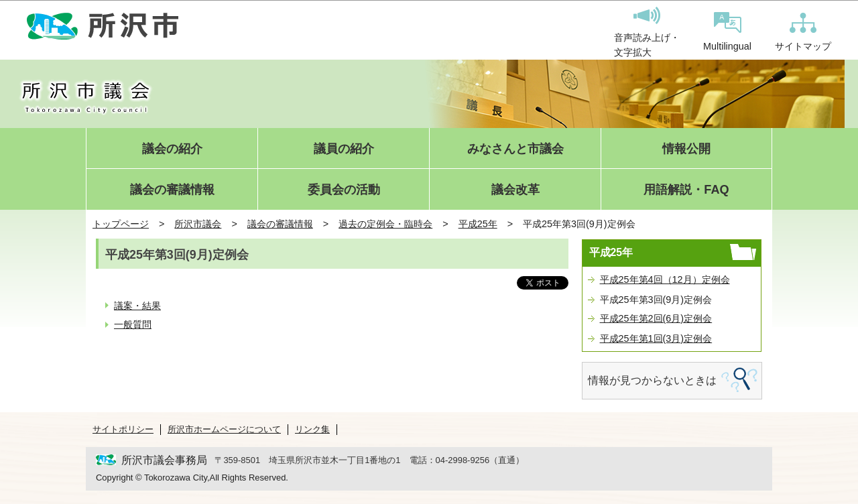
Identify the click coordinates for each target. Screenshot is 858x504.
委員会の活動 (344, 190)
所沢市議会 (198, 224)
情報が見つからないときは (652, 380)
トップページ (121, 224)
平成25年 (478, 224)
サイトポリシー (123, 429)
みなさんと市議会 (515, 149)
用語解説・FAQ (686, 190)
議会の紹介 (172, 149)
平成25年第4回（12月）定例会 (665, 279)
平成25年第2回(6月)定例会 (656, 318)
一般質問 (133, 324)
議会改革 (515, 190)
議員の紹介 (344, 149)
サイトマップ (803, 32)
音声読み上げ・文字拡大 (647, 32)
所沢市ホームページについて (224, 429)
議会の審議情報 (172, 190)
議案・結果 (137, 306)
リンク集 (312, 429)
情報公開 (686, 149)
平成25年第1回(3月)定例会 (656, 338)
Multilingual (727, 32)
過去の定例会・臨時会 (385, 224)
